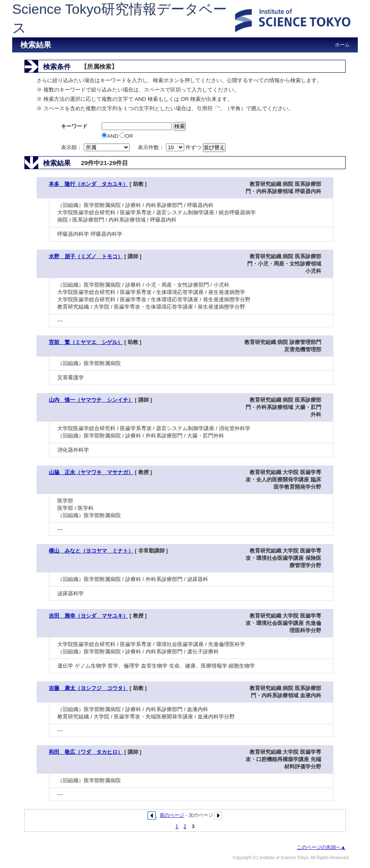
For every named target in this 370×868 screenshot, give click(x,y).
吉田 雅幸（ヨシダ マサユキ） (88, 616)
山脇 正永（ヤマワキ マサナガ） (91, 472)
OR (126, 136)
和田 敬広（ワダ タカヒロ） (86, 752)
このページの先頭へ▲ (321, 847)
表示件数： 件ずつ (170, 147)
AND (111, 136)
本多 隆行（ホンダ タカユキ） (88, 184)
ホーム (342, 45)
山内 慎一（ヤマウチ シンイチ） (91, 400)
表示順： (96, 147)
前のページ (172, 815)
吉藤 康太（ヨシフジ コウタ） (88, 688)
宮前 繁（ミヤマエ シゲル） (86, 342)
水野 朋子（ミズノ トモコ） (86, 256)
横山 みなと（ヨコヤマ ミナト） (91, 551)
